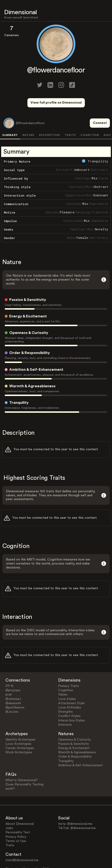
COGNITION (90, 118)
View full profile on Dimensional (56, 103)
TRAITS (70, 118)
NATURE (28, 118)
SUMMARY (10, 118)
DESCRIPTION (49, 118)
